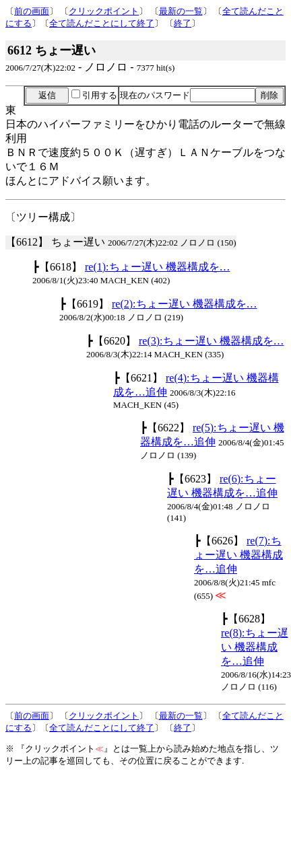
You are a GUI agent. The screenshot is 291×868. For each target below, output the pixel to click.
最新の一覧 (181, 11)
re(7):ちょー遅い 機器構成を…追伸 (238, 555)
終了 (183, 23)
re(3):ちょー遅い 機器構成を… (212, 341)
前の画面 (32, 11)
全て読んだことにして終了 (102, 23)
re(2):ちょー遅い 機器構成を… (185, 304)
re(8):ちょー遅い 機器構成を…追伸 (255, 647)
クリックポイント (104, 11)
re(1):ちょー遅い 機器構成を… (158, 267)
